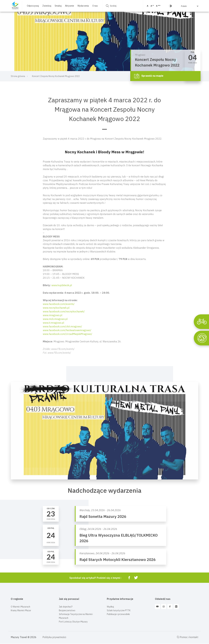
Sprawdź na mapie (149, 76)
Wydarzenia (83, 6)
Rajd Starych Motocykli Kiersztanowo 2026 (118, 560)
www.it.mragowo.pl (53, 323)
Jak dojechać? (66, 607)
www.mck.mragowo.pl (55, 319)
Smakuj (58, 6)
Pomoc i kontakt (188, 637)
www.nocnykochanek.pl (56, 308)
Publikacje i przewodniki (118, 614)
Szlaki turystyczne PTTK (119, 610)
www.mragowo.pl (53, 315)
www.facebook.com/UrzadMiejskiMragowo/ (67, 334)
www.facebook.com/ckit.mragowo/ (62, 326)
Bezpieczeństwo (67, 610)
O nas (95, 6)
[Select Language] (185, 6)
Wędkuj (110, 607)
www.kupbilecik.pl (62, 285)
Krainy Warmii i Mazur (21, 610)
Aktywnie (70, 6)
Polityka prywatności (54, 637)
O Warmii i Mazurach (20, 607)
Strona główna (18, 76)
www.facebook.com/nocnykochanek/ (64, 311)
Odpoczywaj (33, 6)
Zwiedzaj (47, 6)
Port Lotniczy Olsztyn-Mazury (73, 622)
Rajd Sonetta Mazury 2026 (103, 516)
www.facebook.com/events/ (59, 304)
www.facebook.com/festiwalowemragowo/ (67, 330)
